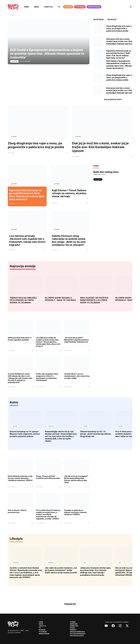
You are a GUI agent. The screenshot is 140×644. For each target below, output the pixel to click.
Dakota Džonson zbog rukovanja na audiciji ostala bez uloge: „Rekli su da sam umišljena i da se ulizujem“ (69, 240)
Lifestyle (48, 7)
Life (85, 563)
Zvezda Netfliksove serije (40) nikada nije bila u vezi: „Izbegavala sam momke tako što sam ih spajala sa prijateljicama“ (20, 378)
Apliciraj (98, 179)
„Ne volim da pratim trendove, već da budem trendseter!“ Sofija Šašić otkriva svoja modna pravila (61, 570)
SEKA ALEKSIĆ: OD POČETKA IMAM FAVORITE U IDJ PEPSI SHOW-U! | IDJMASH (94, 300)
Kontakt (73, 630)
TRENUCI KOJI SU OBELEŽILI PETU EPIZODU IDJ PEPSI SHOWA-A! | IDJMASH (23, 300)
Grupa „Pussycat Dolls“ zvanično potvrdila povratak (48, 477)
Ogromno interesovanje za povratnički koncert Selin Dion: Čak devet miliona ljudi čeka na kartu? (27, 195)
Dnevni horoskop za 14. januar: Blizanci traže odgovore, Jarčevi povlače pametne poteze (25, 434)
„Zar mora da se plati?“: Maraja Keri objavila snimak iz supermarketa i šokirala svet (76, 340)
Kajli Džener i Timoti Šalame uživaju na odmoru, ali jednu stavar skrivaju (69, 193)
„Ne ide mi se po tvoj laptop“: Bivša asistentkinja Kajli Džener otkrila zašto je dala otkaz (76, 479)
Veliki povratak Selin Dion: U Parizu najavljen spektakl (20, 339)
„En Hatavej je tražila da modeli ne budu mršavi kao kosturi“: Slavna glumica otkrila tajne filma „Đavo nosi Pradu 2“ (48, 342)
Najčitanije (98, 19)
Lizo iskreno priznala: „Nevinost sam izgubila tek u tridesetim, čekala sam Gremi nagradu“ (27, 240)
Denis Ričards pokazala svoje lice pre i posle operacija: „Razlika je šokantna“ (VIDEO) (20, 478)
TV (59, 7)
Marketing (74, 626)
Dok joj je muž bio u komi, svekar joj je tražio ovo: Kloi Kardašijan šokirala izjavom (100, 147)
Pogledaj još (70, 604)
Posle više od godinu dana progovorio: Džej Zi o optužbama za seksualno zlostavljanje (47, 377)
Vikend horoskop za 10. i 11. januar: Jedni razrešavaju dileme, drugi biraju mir (96, 434)
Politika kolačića (77, 636)
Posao (72, 628)
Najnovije (112, 19)
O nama (73, 622)
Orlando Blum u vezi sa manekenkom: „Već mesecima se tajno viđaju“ (77, 376)
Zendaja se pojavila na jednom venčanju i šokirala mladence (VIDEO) (75, 512)
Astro (14, 402)
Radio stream (94, 7)
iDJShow (68, 7)
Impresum (74, 624)
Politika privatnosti (78, 634)
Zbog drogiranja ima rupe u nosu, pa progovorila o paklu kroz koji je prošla (36, 145)
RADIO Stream (44, 634)
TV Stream (80, 7)
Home (26, 7)
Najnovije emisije (23, 266)
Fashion (51, 563)
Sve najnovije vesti (113, 99)
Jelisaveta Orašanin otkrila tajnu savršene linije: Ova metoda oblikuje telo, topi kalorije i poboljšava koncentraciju (95, 571)
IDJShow (14, 61)
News (37, 7)
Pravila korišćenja (77, 632)
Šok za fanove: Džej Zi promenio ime (17, 511)
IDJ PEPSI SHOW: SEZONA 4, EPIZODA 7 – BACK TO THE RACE (60, 299)
